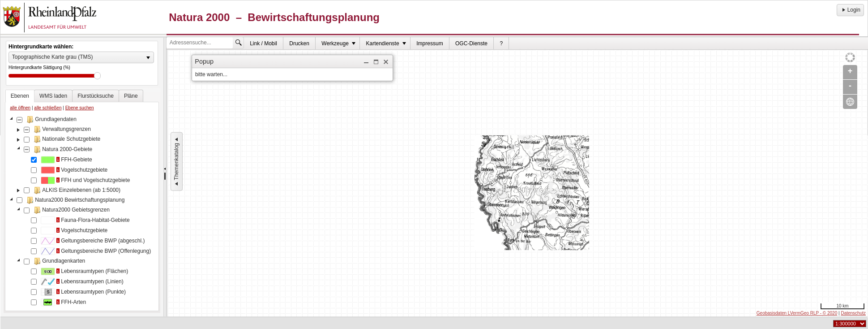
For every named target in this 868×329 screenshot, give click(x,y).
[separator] (165, 177)
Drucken (299, 43)
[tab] (20, 96)
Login (850, 10)
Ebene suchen (80, 108)
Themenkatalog (176, 162)
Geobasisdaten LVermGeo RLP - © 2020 (797, 313)
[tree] (82, 212)
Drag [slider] (97, 76)
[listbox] (81, 57)
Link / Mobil (263, 43)
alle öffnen (20, 108)
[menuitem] (264, 43)
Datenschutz (853, 313)
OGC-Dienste (471, 43)
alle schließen (48, 108)
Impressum (430, 43)
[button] (366, 62)
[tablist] (82, 200)
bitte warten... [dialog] (211, 74)
